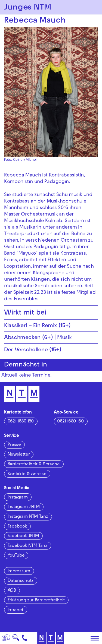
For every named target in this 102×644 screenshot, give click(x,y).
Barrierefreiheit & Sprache (34, 465)
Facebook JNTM (23, 536)
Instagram (18, 498)
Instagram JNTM (24, 507)
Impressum (19, 572)
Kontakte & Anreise (27, 474)
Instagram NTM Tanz (28, 517)
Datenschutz (21, 581)
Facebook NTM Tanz (27, 546)
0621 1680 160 (70, 422)
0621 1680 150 (21, 422)
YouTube (16, 556)
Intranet (16, 610)
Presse (14, 445)
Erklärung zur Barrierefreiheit (36, 601)
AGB (12, 591)
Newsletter (19, 455)
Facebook (17, 527)
